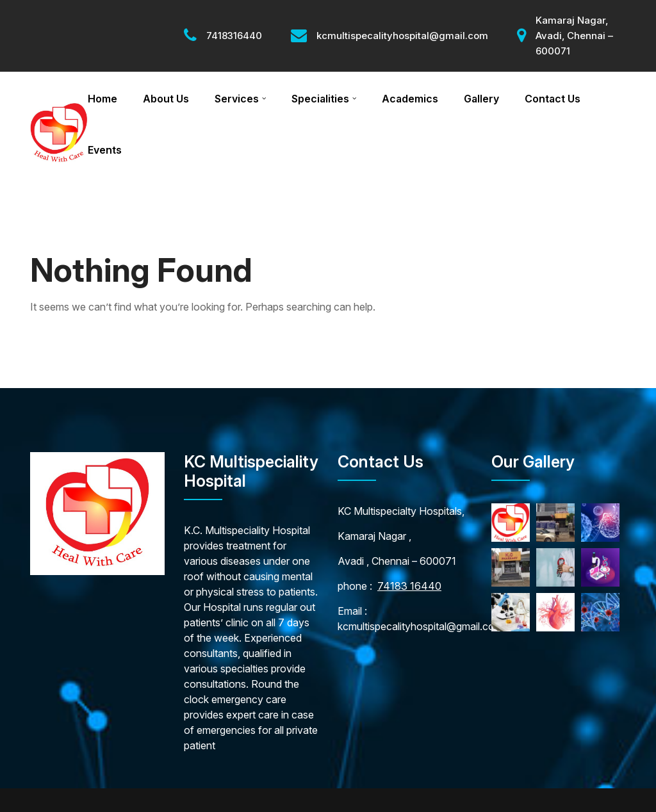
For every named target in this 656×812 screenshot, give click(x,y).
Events (105, 150)
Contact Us (553, 99)
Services (237, 99)
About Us (166, 99)
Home (102, 99)
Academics (410, 99)
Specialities (320, 99)
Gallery (481, 99)
